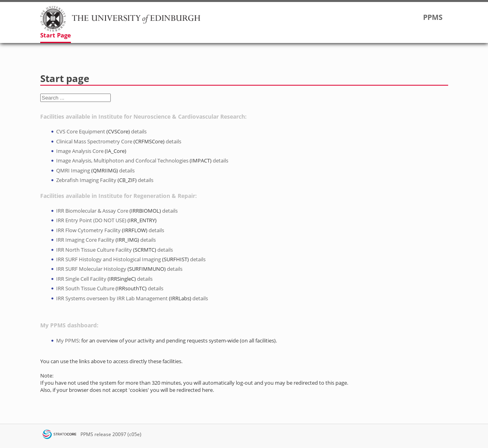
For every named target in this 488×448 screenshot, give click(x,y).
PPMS (87, 434)
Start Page (56, 35)
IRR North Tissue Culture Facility (94, 250)
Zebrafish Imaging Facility (86, 180)
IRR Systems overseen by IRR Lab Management (112, 298)
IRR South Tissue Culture (85, 288)
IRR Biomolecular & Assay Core (92, 211)
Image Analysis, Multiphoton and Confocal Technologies (122, 160)
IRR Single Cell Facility (81, 279)
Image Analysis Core (80, 151)
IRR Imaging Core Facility (85, 240)
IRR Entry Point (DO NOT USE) (91, 220)
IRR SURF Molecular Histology (91, 269)
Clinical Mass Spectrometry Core (94, 141)
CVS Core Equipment (81, 131)
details (139, 131)
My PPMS (68, 340)
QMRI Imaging (73, 170)
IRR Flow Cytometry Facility (88, 230)
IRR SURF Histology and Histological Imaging (109, 259)
